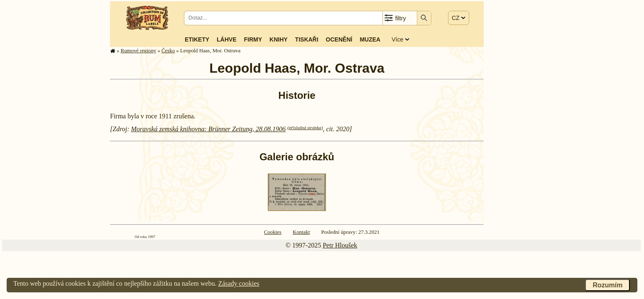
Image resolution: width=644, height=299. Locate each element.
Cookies (273, 232)
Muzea (370, 39)
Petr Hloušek (340, 245)
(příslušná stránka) (305, 127)
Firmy (253, 39)
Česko (168, 51)
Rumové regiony (139, 51)
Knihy (279, 39)
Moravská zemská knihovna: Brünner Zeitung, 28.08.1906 (208, 129)
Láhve (227, 39)
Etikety (197, 39)
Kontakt (301, 232)
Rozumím (607, 285)
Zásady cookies (239, 283)
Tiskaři (307, 39)
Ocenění (339, 39)
